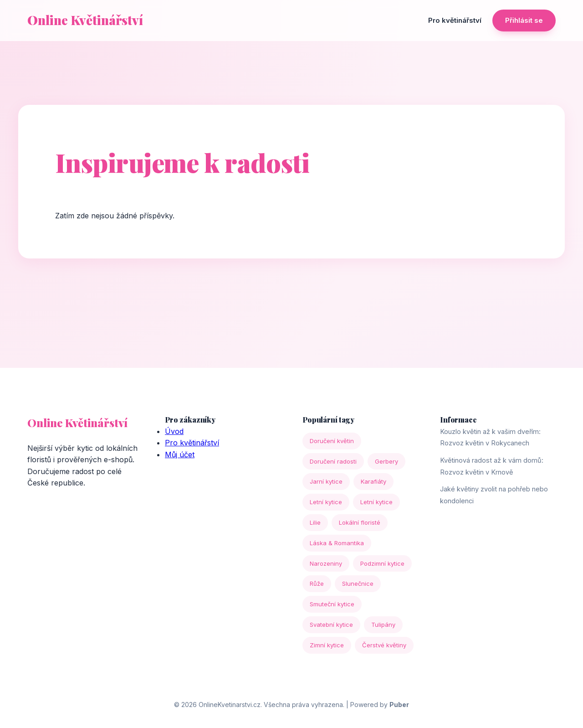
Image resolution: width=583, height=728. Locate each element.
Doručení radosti (333, 461)
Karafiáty (373, 481)
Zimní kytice (327, 645)
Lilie (315, 522)
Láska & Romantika (337, 543)
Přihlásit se (524, 20)
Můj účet (180, 454)
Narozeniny (326, 563)
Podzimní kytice (382, 563)
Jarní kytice (326, 481)
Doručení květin (332, 441)
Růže (317, 583)
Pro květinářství (455, 20)
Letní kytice (326, 502)
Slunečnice (358, 583)
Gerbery (386, 461)
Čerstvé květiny (384, 645)
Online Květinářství (85, 20)
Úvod (174, 431)
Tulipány (383, 625)
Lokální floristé (360, 522)
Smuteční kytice (332, 604)
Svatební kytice (331, 625)
